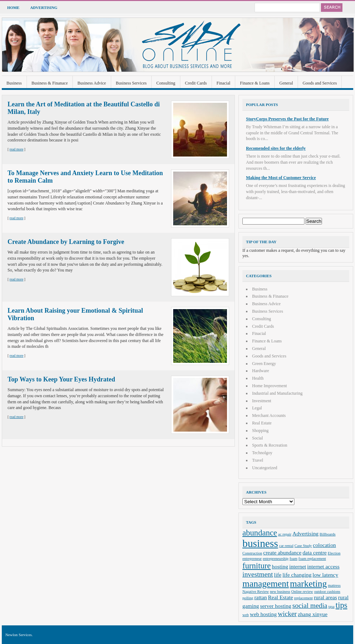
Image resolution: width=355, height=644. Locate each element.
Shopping (260, 431)
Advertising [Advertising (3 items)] (306, 534)
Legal (257, 408)
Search (332, 8)
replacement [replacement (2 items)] (303, 598)
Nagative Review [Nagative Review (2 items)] (256, 592)
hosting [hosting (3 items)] (280, 566)
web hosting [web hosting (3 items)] (263, 614)
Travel (258, 460)
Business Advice (92, 83)
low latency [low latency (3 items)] (326, 575)
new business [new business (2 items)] (280, 592)
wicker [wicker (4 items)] (287, 614)
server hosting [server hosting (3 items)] (276, 606)
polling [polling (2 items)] (248, 598)
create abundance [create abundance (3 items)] (282, 552)
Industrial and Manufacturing (277, 393)
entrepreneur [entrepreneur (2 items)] (252, 559)
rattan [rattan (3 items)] (261, 597)
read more (17, 149)
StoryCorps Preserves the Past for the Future (287, 119)
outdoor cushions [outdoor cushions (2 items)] (327, 592)
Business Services (131, 83)
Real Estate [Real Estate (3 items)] (280, 597)
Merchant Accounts (269, 415)
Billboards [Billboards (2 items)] (327, 534)
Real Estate (262, 423)
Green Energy (264, 364)
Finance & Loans (255, 83)
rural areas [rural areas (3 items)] (325, 597)
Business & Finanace (50, 83)
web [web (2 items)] (246, 615)
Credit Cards (196, 83)
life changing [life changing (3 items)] (297, 575)
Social (257, 438)
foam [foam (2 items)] (293, 559)
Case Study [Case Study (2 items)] (303, 546)
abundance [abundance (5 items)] (260, 533)
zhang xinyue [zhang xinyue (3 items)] (313, 614)
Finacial (224, 83)
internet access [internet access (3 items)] (323, 566)
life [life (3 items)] (278, 575)
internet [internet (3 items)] (297, 566)
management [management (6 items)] (266, 583)
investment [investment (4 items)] (258, 574)
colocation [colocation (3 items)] (325, 545)
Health (258, 378)
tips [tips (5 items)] (342, 605)
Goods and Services (320, 83)
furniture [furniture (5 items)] (257, 566)
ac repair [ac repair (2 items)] (285, 534)
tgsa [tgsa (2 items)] (332, 607)
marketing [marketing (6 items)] (309, 583)
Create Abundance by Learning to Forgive (66, 242)
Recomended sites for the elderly (276, 148)
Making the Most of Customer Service (281, 178)
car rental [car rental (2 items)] (286, 546)
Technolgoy (262, 453)
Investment (262, 401)
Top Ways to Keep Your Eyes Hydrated (61, 379)
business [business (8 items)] (260, 543)
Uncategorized (265, 468)
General (286, 83)
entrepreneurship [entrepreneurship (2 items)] (276, 559)
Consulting (166, 83)
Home (13, 8)
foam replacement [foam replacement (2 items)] (312, 559)
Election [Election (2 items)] (334, 553)
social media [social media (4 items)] (310, 605)
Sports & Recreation (270, 445)
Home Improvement (269, 386)
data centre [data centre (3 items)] (315, 552)
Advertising (44, 8)
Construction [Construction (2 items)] (252, 553)
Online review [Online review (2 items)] (302, 592)
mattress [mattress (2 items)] (334, 585)
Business (14, 83)
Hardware (261, 371)
